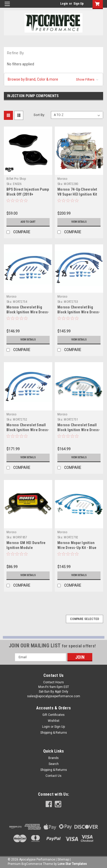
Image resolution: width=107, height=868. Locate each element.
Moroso (62, 179)
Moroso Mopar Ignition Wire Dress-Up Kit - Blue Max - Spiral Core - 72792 (77, 548)
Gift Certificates (53, 715)
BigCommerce (32, 864)
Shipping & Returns (54, 733)
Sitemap (63, 859)
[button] (53, 79)
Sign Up (79, 4)
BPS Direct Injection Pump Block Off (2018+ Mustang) (28, 194)
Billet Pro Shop (16, 179)
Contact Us (53, 776)
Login (64, 4)
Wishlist (54, 721)
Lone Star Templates (72, 864)
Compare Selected (85, 619)
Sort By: (39, 115)
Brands (53, 758)
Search (54, 764)
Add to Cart (28, 222)
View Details (79, 222)
